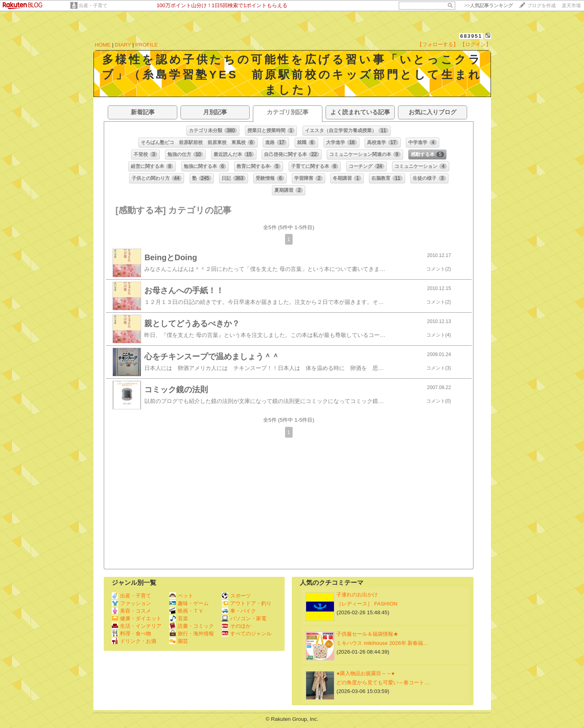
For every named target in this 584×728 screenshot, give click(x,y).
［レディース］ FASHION (367, 604)
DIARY (123, 45)
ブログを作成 (541, 6)
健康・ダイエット (137, 618)
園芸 (179, 641)
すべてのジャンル (247, 634)
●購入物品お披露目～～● (365, 673)
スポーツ (236, 596)
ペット (181, 596)
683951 (471, 36)
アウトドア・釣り (247, 603)
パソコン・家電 (244, 618)
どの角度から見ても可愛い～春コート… (383, 682)
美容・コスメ (131, 611)
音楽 (179, 618)
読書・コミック (192, 626)
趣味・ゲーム (189, 603)
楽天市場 (571, 6)
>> (489, 6)
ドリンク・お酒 (134, 641)
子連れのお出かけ (357, 595)
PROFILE (146, 45)
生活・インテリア (137, 626)
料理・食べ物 (131, 634)
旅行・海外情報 (192, 634)
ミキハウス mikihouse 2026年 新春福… (382, 643)
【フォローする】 (438, 44)
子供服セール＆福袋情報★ (367, 634)
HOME (103, 45)
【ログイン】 (475, 44)
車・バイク (239, 611)
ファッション (131, 603)
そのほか (236, 626)
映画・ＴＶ (186, 611)
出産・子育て (93, 6)
